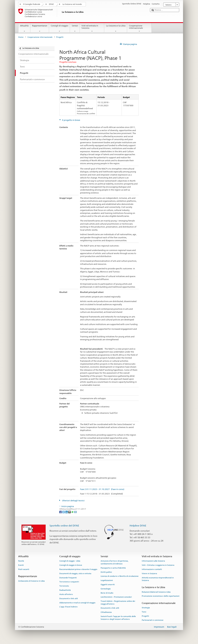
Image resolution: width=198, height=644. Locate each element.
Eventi (21, 565)
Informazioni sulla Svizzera (153, 561)
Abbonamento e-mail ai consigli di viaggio (77, 603)
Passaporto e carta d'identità (113, 568)
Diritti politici (106, 572)
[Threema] (70, 512)
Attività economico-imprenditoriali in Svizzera (158, 579)
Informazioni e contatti (152, 569)
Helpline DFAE (138, 526)
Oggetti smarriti (108, 585)
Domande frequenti (68, 578)
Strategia (146, 608)
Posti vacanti (24, 569)
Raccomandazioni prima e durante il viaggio (78, 569)
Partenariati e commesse (153, 620)
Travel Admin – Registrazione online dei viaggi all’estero (118, 602)
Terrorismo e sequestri (69, 582)
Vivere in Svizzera (149, 573)
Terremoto (64, 586)
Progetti (145, 616)
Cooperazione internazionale (139, 28)
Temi (144, 612)
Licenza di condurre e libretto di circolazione (120, 576)
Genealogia (106, 589)
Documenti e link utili (69, 598)
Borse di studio (107, 593)
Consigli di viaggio (60, 28)
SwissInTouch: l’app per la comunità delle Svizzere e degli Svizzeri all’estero (118, 618)
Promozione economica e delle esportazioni (161, 596)
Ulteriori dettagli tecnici (73, 501)
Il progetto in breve (71, 120)
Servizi (75, 28)
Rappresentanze (40, 28)
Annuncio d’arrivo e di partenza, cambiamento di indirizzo (115, 562)
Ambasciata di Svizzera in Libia (31, 581)
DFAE (51, 4)
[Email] (75, 512)
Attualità (24, 28)
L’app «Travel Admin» (69, 607)
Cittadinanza (106, 612)
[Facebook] (61, 512)
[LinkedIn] (67, 512)
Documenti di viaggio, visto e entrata (75, 573)
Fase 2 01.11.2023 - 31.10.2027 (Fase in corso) (102, 489)
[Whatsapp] (73, 512)
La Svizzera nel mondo (72, 4)
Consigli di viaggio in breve (71, 565)
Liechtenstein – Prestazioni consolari (116, 597)
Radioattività (65, 590)
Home (21, 37)
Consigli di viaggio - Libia (70, 561)
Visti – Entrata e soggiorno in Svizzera (158, 565)
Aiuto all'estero (66, 594)
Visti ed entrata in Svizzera (92, 28)
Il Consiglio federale (32, 4)
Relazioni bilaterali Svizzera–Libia (156, 592)
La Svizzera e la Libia (116, 28)
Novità (21, 561)
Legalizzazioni (107, 580)
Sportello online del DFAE (64, 526)
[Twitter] (64, 512)
